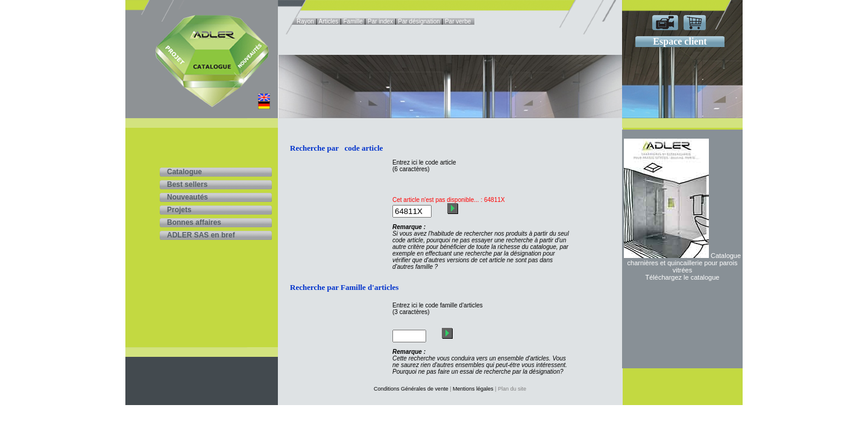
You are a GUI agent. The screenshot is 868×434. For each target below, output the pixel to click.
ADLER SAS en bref (201, 235)
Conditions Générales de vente (411, 389)
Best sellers (187, 184)
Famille (353, 21)
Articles (329, 21)
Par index (380, 21)
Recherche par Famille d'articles (344, 287)
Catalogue (184, 172)
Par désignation (419, 21)
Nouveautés (187, 197)
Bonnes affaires (194, 222)
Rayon (305, 21)
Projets (179, 210)
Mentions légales (473, 389)
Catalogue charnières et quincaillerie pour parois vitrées (684, 263)
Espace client (680, 41)
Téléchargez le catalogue (683, 277)
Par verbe (458, 21)
